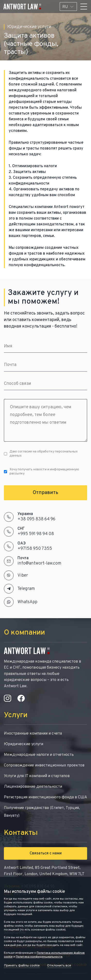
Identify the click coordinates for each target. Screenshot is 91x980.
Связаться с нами (46, 853)
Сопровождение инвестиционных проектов (44, 765)
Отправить (45, 493)
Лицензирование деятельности (33, 787)
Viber (23, 576)
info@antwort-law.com (39, 563)
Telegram (26, 589)
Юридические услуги (24, 744)
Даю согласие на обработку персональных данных (41, 454)
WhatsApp (27, 602)
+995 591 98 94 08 (36, 534)
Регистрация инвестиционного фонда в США (45, 797)
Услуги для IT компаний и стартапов (37, 776)
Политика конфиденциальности (39, 957)
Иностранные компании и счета (33, 734)
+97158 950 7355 (35, 549)
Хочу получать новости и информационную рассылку (41, 472)
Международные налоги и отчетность (39, 755)
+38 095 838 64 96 (36, 519)
